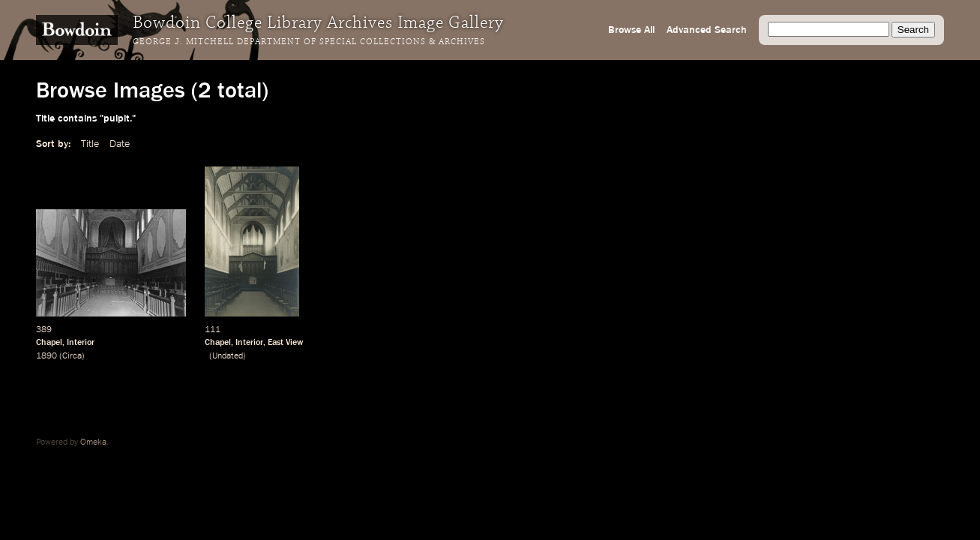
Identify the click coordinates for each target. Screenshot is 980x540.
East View (285, 343)
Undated (228, 356)
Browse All (631, 30)
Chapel (49, 343)
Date (120, 144)
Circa (72, 356)
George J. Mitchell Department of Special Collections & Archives (309, 42)
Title (90, 144)
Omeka (93, 442)
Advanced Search (707, 30)
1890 (46, 356)
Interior (81, 343)
